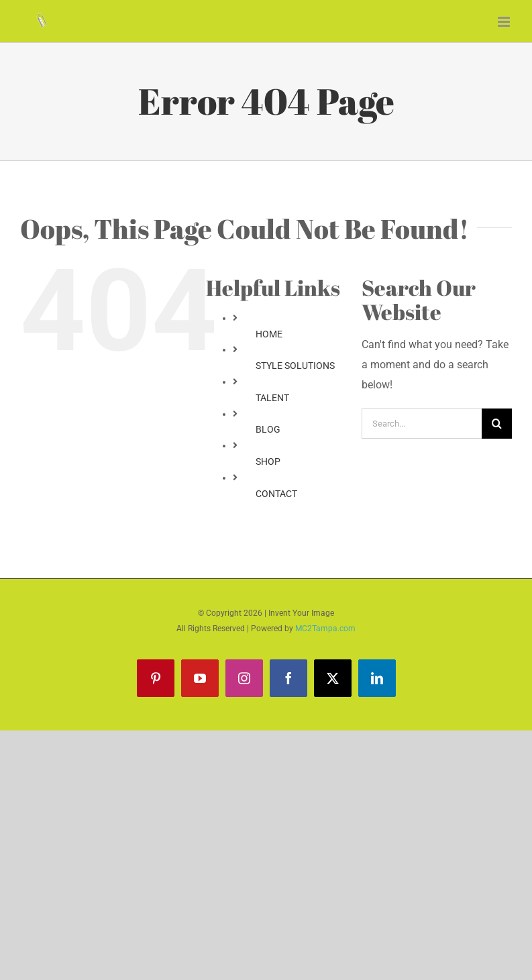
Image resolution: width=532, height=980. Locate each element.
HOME (269, 334)
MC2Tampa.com (325, 629)
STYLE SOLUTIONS (295, 366)
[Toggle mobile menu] (505, 22)
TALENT (272, 398)
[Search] (497, 424)
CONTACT (276, 494)
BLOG (268, 429)
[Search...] (422, 424)
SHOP (268, 461)
